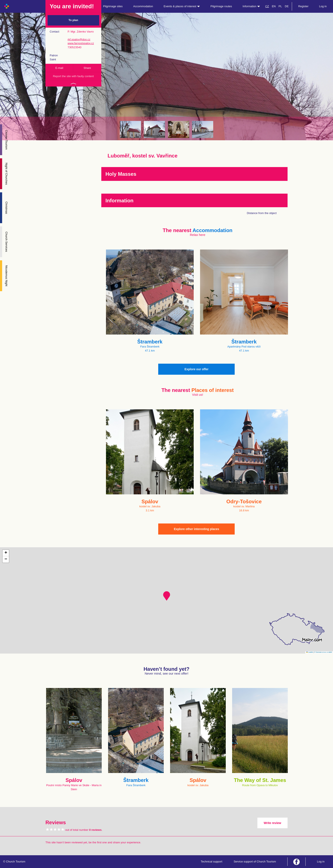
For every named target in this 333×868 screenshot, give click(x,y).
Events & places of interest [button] (182, 6)
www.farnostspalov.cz (81, 43)
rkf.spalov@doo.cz (79, 39)
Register (303, 6)
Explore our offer (197, 369)
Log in (323, 6)
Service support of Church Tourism (255, 862)
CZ (267, 6)
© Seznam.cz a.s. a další (323, 652)
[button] (167, 596)
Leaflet (310, 652)
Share (87, 68)
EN (274, 6)
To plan (73, 20)
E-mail (59, 68)
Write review (272, 823)
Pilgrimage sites (113, 6)
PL (280, 6)
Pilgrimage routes (221, 6)
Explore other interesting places (197, 529)
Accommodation (143, 6)
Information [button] (251, 6)
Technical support (211, 862)
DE (287, 6)
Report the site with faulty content (73, 76)
